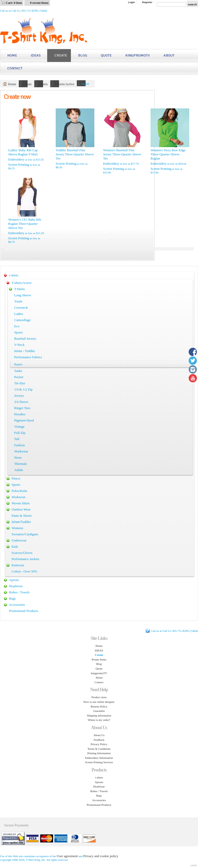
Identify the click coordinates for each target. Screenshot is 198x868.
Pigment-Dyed (24, 420)
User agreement (67, 856)
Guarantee (99, 711)
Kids (15, 547)
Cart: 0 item (14, 3)
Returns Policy (99, 706)
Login (131, 2)
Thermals (20, 464)
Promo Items (99, 659)
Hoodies (20, 414)
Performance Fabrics (28, 357)
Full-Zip (20, 433)
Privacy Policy (99, 744)
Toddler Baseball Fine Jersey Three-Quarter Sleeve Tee (75, 154)
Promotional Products (24, 611)
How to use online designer (99, 702)
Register (147, 2)
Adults (19, 470)
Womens (17, 528)
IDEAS (36, 55)
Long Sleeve (23, 295)
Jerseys (19, 396)
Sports (18, 332)
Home (12, 55)
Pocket (19, 377)
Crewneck (21, 308)
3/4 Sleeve (21, 402)
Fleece (16, 478)
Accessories (17, 605)
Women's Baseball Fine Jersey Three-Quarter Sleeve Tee (122, 154)
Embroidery (16, 159)
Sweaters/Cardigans (25, 534)
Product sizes (99, 697)
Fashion (19, 445)
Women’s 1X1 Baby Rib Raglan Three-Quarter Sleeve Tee (25, 224)
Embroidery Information (99, 758)
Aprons (14, 580)
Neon (18, 457)
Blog (83, 55)
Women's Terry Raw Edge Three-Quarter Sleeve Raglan (168, 154)
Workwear (21, 451)
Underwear (19, 540)
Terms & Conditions (99, 749)
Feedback (99, 740)
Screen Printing (19, 165)
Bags (12, 598)
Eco (17, 326)
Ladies (19, 314)
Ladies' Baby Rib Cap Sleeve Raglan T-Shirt (23, 152)
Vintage (19, 427)
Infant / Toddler (25, 351)
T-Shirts (19, 289)
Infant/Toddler (21, 522)
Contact (15, 68)
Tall (17, 439)
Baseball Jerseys (25, 339)
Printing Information (99, 753)
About (169, 55)
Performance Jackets (25, 559)
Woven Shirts (21, 503)
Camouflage (22, 320)
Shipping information (99, 715)
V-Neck (19, 345)
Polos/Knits (19, 491)
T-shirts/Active (64, 84)
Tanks (18, 371)
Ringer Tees (22, 408)
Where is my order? (99, 720)
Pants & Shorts (22, 516)
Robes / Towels (19, 592)
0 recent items (39, 3)
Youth (18, 301)
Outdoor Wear (21, 509)
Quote (106, 55)
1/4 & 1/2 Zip (23, 389)
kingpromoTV (138, 55)
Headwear (16, 586)
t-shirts (43, 84)
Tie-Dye (20, 383)
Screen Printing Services (99, 762)
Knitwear (18, 565)
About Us (99, 735)
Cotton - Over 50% (24, 571)
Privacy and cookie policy (101, 856)
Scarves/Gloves (22, 553)
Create (61, 55)
